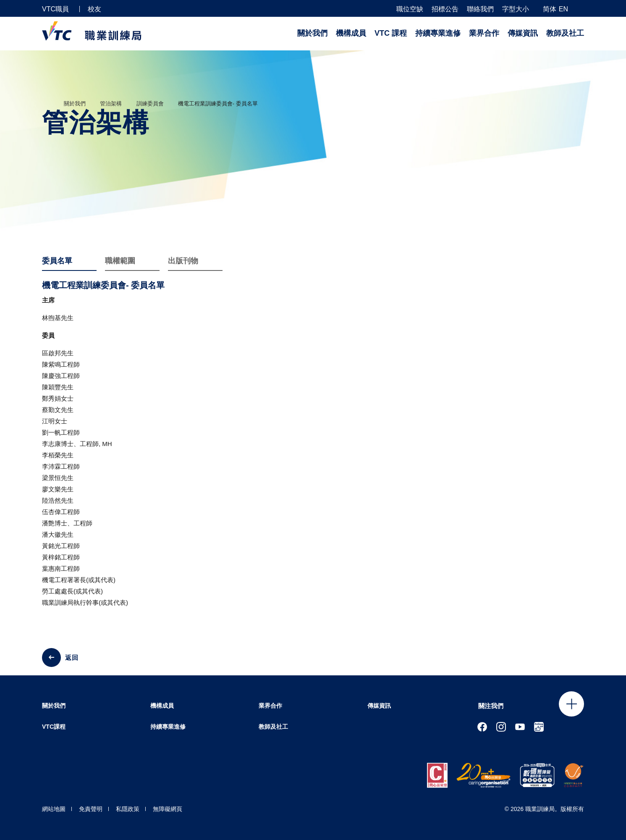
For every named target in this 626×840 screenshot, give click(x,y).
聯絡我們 (480, 9)
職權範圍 (120, 261)
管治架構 (111, 104)
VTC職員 (55, 9)
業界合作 (484, 33)
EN (563, 9)
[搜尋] (581, 9)
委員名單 (57, 261)
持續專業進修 (438, 33)
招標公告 (445, 9)
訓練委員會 (150, 104)
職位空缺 (410, 9)
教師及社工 (565, 33)
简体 (550, 9)
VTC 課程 (391, 33)
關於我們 (312, 33)
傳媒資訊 (523, 33)
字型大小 (516, 9)
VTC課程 (54, 727)
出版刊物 (183, 261)
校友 (94, 9)
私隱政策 (128, 809)
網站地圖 (54, 809)
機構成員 (351, 33)
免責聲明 (91, 809)
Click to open (571, 704)
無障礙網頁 (168, 809)
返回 (72, 658)
